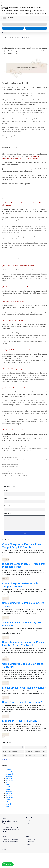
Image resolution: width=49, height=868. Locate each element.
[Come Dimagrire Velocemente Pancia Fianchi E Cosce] (13, 755)
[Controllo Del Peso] (36, 755)
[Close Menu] (47, 2)
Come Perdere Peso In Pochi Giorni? (22, 702)
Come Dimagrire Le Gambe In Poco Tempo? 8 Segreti (22, 585)
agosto (8, 804)
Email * (6, 498)
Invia (25, 533)
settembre (9, 802)
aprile (8, 787)
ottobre (9, 770)
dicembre (9, 780)
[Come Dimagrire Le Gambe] (36, 751)
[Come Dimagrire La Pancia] (13, 751)
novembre (9, 774)
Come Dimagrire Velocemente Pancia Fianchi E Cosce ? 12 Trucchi (23, 644)
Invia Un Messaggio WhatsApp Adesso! (22, 4)
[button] (43, 8)
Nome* (6, 491)
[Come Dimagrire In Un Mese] (36, 747)
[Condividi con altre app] (29, 37)
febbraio (9, 776)
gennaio (9, 772)
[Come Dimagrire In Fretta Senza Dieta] (13, 747)
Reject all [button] (13, 865)
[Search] (46, 8)
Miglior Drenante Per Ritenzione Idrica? (24, 688)
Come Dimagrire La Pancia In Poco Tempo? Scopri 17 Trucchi (22, 546)
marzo (8, 783)
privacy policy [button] (41, 842)
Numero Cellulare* (9, 506)
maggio (9, 785)
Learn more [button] (24, 861)
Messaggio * (8, 514)
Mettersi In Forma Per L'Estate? (20, 721)
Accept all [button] (36, 865)
